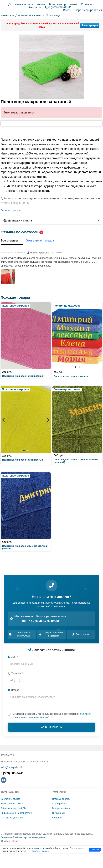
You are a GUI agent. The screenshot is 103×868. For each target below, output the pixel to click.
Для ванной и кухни (28, 15)
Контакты (35, 7)
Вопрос (13, 690)
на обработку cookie (38, 851)
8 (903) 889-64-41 (58, 7)
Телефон (15, 673)
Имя (13, 657)
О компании (58, 813)
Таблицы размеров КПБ (13, 808)
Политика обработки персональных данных (23, 837)
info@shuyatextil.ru (13, 767)
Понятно (95, 850)
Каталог (6, 15)
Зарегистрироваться (89, 10)
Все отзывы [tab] (12, 241)
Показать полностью (11, 210)
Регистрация (90, 25)
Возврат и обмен (61, 808)
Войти (67, 10)
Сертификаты (59, 804)
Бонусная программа (63, 4)
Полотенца (53, 15)
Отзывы (86, 4)
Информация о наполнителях (16, 813)
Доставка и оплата (21, 4)
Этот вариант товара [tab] (42, 241)
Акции (41, 4)
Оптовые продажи (62, 799)
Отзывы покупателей (12, 818)
